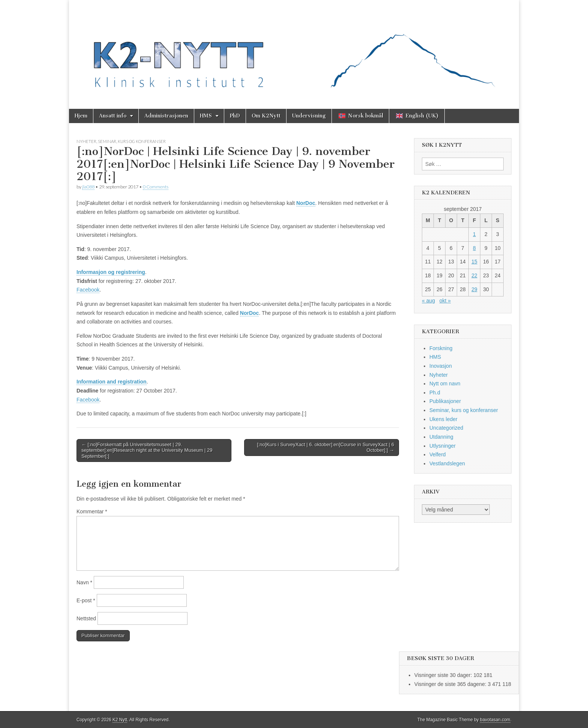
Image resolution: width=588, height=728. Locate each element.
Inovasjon (441, 366)
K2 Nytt (120, 720)
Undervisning (309, 116)
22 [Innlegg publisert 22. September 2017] (474, 275)
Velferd (438, 454)
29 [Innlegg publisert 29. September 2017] (474, 289)
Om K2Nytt (266, 116)
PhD (235, 116)
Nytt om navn (445, 384)
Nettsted (86, 618)
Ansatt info (113, 116)
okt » (445, 301)
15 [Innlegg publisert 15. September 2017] (474, 262)
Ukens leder (443, 419)
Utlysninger (442, 446)
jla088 (88, 187)
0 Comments (156, 187)
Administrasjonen (166, 116)
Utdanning (441, 437)
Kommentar (92, 511)
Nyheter (86, 141)
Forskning (441, 348)
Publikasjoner (445, 401)
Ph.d (435, 393)
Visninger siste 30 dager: (444, 675)
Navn (84, 582)
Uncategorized (446, 428)
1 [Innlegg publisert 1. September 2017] (474, 234)
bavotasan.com (495, 720)
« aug (428, 301)
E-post (86, 600)
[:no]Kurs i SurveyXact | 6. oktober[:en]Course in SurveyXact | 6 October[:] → (325, 447)
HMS (206, 116)
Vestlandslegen (447, 463)
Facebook (88, 290)
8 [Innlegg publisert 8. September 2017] (474, 248)
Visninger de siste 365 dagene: (451, 684)
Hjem (81, 116)
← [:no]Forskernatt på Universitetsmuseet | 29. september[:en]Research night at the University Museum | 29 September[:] (147, 450)
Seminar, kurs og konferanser (132, 141)
